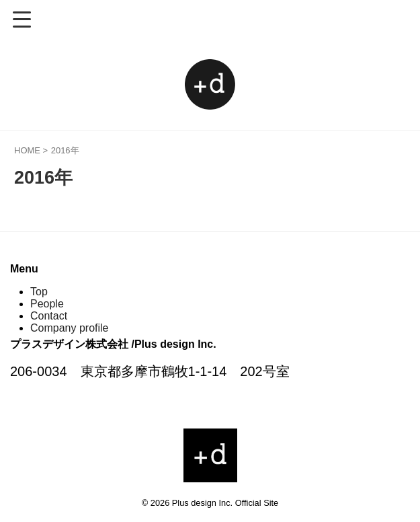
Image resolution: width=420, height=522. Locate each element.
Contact (49, 316)
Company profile (70, 328)
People (47, 304)
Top (39, 292)
